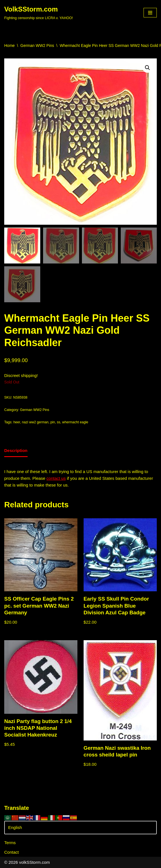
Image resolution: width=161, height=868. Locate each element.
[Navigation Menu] (150, 13)
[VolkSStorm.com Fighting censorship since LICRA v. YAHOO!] (39, 13)
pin (53, 422)
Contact (12, 852)
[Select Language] (80, 828)
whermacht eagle (75, 422)
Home (9, 46)
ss (59, 422)
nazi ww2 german (35, 422)
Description (16, 450)
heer (17, 422)
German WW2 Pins (37, 46)
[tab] (16, 451)
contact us (56, 478)
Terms (10, 843)
